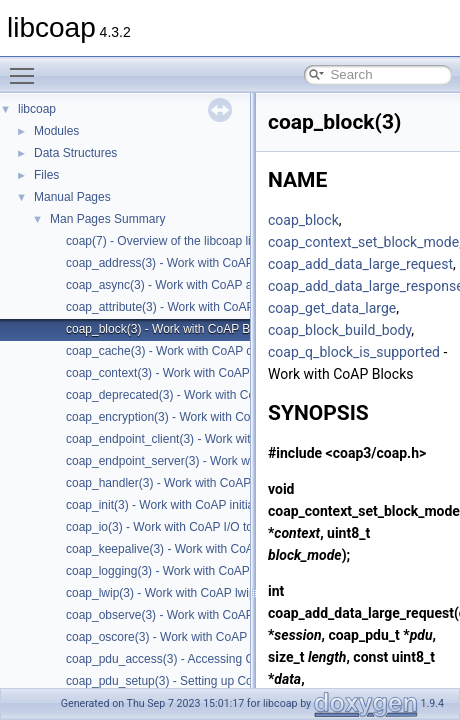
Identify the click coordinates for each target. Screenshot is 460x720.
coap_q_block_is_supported (354, 352)
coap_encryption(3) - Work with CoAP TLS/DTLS (195, 417)
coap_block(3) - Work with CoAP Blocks (172, 329)
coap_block (303, 220)
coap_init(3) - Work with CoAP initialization (179, 505)
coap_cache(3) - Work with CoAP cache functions (198, 351)
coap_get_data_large (332, 308)
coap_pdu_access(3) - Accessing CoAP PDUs (188, 659)
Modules (56, 131)
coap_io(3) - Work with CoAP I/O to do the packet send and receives (247, 527)
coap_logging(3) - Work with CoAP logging (179, 571)
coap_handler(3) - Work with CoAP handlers (183, 483)
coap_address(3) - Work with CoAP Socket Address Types (220, 263)
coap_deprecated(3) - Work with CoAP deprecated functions (226, 395)
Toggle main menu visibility (27, 67)
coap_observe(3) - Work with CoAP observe (183, 615)
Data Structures (75, 153)
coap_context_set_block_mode (363, 242)
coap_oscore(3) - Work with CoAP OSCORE (184, 637)
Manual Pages (72, 197)
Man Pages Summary (107, 219)
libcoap (37, 109)
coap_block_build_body (339, 330)
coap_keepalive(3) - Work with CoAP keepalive (191, 549)
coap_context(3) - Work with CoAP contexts (182, 373)
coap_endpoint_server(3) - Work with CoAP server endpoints (227, 461)
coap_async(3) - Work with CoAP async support (193, 285)
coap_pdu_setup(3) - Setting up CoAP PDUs (184, 681)
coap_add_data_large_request (360, 264)
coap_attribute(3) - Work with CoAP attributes (186, 307)
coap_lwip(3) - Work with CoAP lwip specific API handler (215, 593)
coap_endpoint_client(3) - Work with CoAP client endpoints (222, 439)
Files (46, 175)
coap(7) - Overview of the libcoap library (172, 241)
